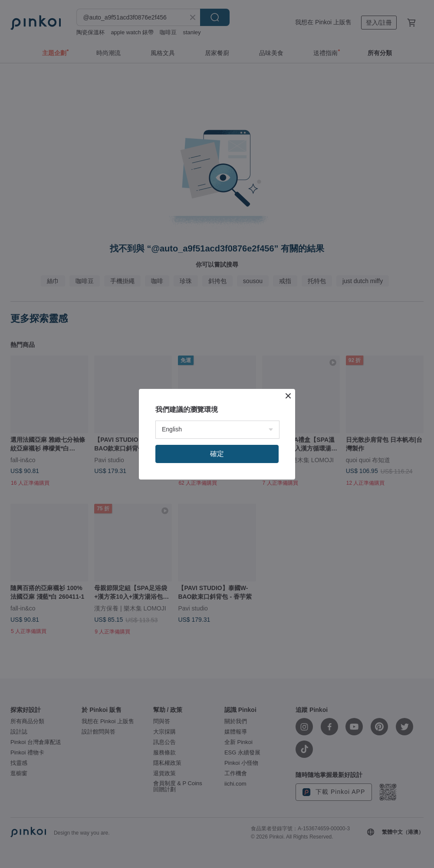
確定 (217, 454)
